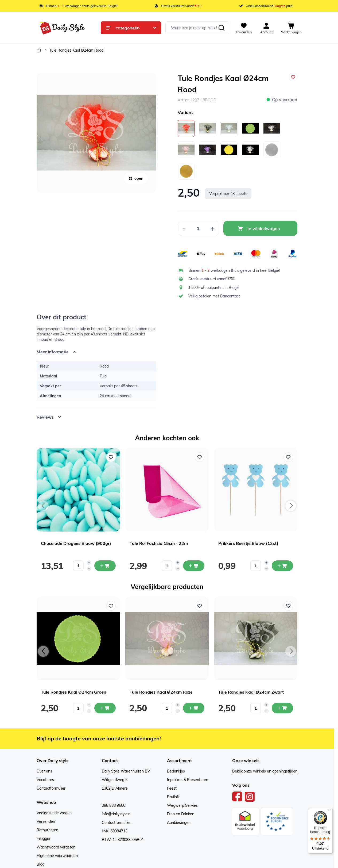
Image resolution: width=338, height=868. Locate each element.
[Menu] (329, 811)
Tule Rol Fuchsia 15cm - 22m (159, 543)
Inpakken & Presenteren (188, 780)
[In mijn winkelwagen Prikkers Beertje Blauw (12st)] (282, 566)
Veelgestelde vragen (54, 813)
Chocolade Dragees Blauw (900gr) (76, 543)
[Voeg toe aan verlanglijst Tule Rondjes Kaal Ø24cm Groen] (111, 606)
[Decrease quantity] (89, 569)
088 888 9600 (114, 805)
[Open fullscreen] (96, 133)
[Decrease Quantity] (184, 228)
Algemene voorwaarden (57, 856)
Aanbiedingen (179, 823)
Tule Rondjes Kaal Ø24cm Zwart (251, 692)
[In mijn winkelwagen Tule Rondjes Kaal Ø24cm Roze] (194, 708)
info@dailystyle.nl (116, 814)
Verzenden (46, 821)
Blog (40, 864)
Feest (172, 788)
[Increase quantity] (89, 563)
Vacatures (45, 780)
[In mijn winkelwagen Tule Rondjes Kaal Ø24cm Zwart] (282, 708)
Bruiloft (173, 797)
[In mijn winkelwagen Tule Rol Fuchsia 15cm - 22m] (194, 566)
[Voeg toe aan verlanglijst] (293, 77)
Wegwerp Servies (182, 805)
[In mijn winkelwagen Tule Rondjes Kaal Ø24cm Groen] (105, 708)
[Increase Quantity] (213, 228)
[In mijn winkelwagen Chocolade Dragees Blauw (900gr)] (105, 566)
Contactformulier (51, 788)
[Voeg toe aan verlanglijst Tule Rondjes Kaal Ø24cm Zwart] (288, 606)
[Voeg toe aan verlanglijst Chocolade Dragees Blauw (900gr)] (111, 457)
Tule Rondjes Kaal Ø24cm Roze (161, 692)
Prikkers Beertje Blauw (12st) (248, 543)
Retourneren (47, 830)
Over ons (44, 771)
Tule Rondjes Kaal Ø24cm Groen (74, 692)
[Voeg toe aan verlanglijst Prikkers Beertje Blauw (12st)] (288, 457)
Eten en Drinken (181, 814)
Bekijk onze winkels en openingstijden (265, 771)
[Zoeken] (222, 28)
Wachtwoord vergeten (56, 847)
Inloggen (44, 839)
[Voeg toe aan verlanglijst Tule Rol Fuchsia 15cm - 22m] (200, 457)
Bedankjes (176, 771)
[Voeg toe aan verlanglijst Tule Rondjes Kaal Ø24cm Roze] (200, 606)
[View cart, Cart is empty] (291, 28)
